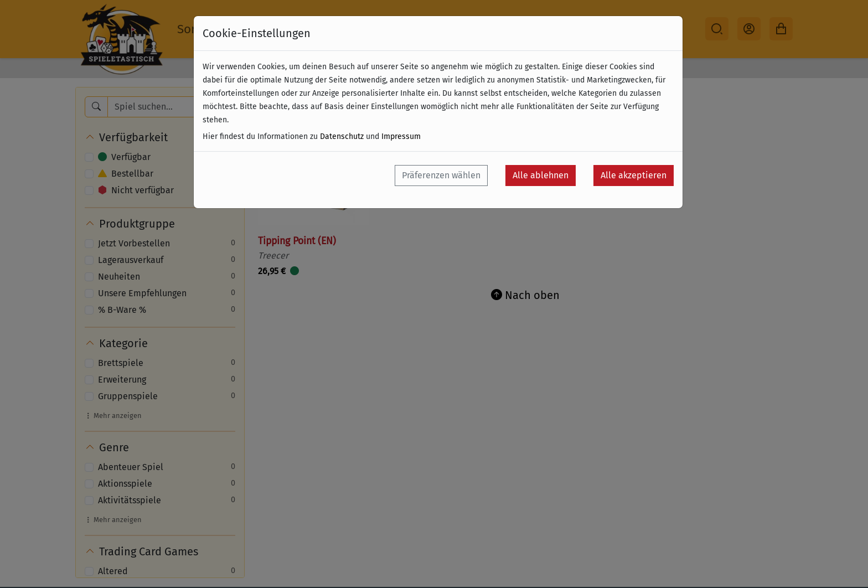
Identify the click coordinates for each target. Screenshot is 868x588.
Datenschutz (342, 136)
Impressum (401, 136)
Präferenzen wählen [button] (441, 175)
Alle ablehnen (541, 175)
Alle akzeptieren (634, 175)
